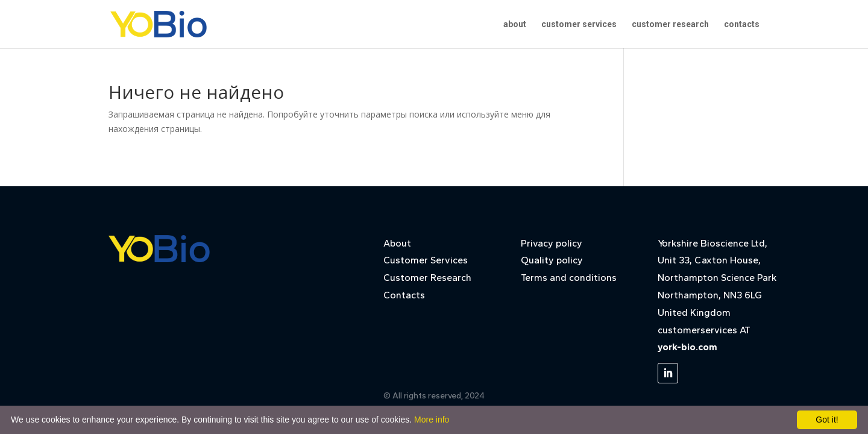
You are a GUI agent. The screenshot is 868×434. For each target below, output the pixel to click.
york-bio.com (687, 347)
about (515, 24)
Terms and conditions (569, 278)
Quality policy (552, 260)
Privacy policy (552, 243)
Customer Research (427, 278)
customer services (579, 24)
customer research (670, 24)
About (397, 243)
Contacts (404, 295)
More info (432, 420)
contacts (742, 24)
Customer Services (426, 260)
